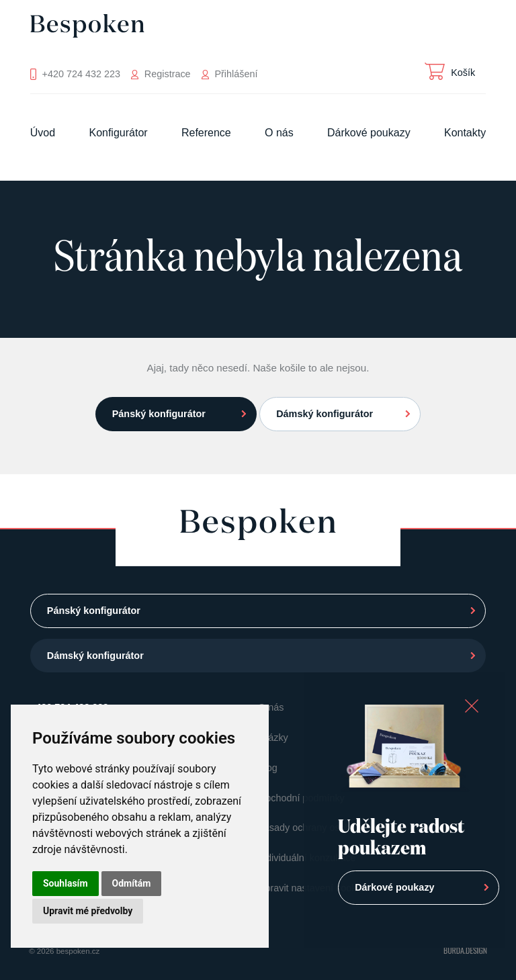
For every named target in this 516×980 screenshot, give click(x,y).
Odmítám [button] (132, 883)
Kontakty (465, 133)
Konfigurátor (118, 133)
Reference (206, 133)
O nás (279, 133)
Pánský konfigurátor (159, 414)
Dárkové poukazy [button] (394, 887)
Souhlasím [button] (66, 883)
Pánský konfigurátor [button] (94, 611)
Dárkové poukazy (369, 133)
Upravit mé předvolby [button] (88, 911)
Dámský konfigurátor (325, 414)
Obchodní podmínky (301, 798)
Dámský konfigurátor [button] (95, 656)
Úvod (43, 133)
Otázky (273, 738)
